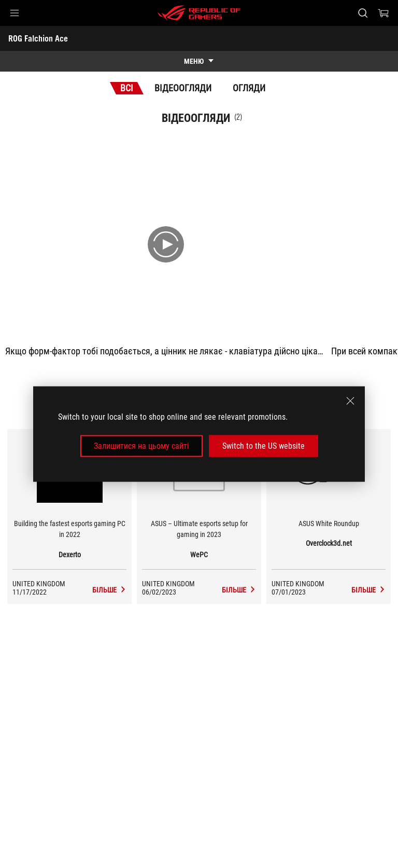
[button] (15, 13)
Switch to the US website (264, 446)
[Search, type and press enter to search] (363, 13)
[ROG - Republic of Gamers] (199, 13)
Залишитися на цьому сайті (141, 446)
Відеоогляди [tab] (183, 88)
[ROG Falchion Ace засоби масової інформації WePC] (239, 590)
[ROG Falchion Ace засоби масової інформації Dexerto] (109, 590)
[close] (350, 401)
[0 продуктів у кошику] (383, 13)
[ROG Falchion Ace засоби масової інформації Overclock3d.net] (368, 590)
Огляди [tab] (249, 88)
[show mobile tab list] (199, 61)
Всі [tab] (127, 88)
